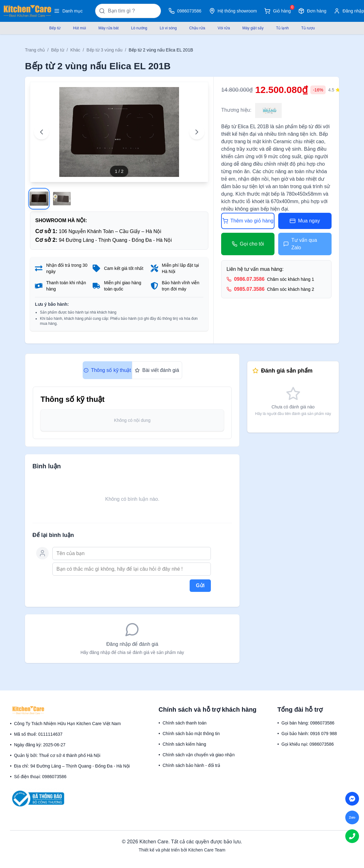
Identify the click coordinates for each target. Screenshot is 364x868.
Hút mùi (79, 28)
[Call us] (352, 836)
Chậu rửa (197, 28)
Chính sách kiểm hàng (184, 744)
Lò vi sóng (168, 28)
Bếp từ (55, 28)
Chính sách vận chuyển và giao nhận (199, 755)
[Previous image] (41, 132)
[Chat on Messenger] (352, 799)
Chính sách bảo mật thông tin (191, 734)
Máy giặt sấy (253, 28)
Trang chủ (35, 50)
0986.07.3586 (249, 279)
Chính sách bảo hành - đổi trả (191, 765)
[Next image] (197, 132)
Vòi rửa (224, 28)
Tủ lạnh (282, 28)
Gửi (200, 585)
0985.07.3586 (249, 289)
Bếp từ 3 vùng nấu (104, 50)
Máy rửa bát (109, 28)
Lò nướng (139, 28)
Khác (75, 50)
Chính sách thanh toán (184, 723)
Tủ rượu (308, 28)
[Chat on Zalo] (352, 817)
